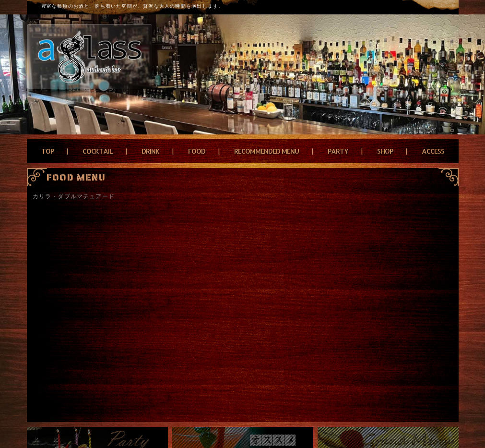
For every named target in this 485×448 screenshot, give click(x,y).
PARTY (338, 151)
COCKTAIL (98, 151)
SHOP (385, 151)
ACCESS (433, 151)
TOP (47, 151)
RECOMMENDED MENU (266, 151)
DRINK (150, 151)
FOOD (197, 151)
